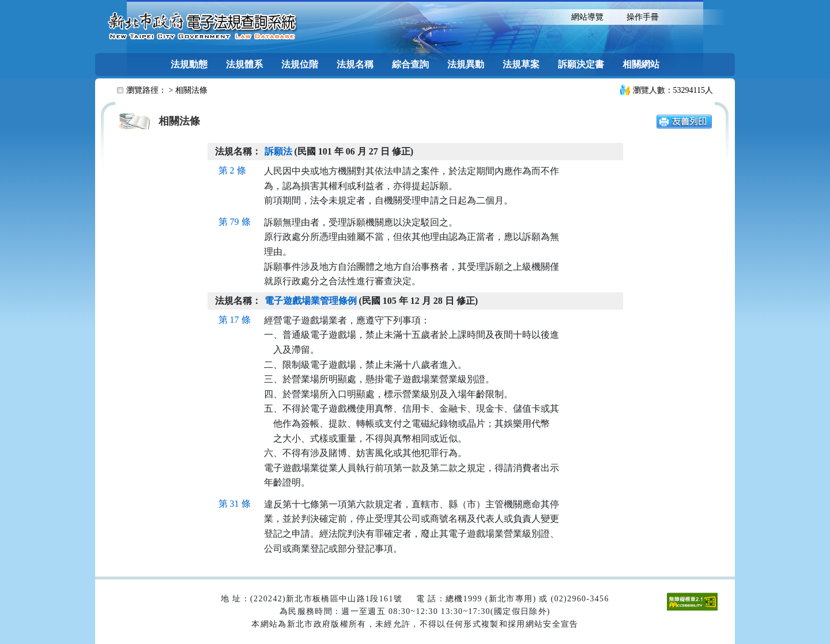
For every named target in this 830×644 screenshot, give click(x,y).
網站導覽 (587, 17)
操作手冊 (643, 17)
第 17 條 (235, 320)
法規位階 (300, 64)
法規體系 (244, 64)
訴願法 (278, 151)
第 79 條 (235, 222)
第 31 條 (235, 504)
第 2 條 (232, 170)
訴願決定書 (581, 64)
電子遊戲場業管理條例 (311, 301)
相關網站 (641, 64)
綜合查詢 (410, 64)
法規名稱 (355, 64)
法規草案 (521, 64)
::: (550, 16)
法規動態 (189, 64)
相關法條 (191, 90)
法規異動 (466, 64)
